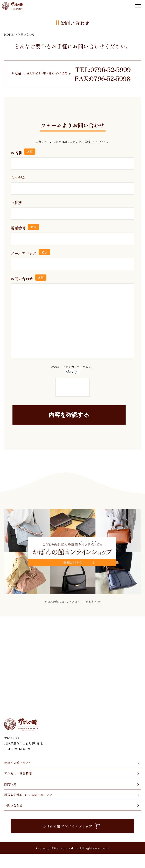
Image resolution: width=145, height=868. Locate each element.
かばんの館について (18, 777)
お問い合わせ (13, 820)
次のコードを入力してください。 (73, 399)
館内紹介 (10, 798)
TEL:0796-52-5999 (103, 69)
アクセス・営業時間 (18, 788)
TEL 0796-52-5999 (17, 763)
